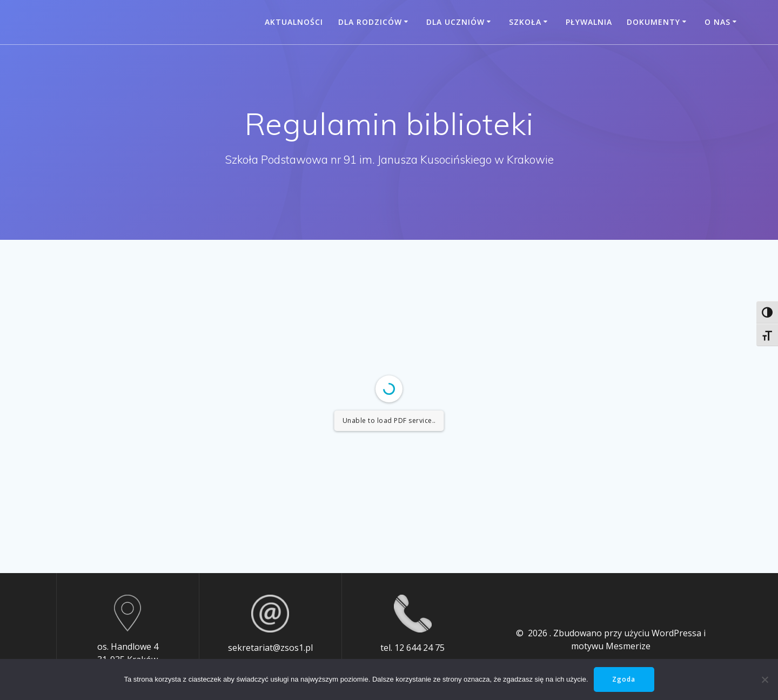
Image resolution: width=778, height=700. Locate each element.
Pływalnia (589, 22)
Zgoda (624, 679)
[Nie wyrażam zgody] (764, 679)
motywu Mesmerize (611, 646)
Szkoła (525, 22)
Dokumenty (653, 22)
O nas (717, 22)
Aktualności (294, 22)
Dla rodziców (370, 22)
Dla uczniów (455, 22)
